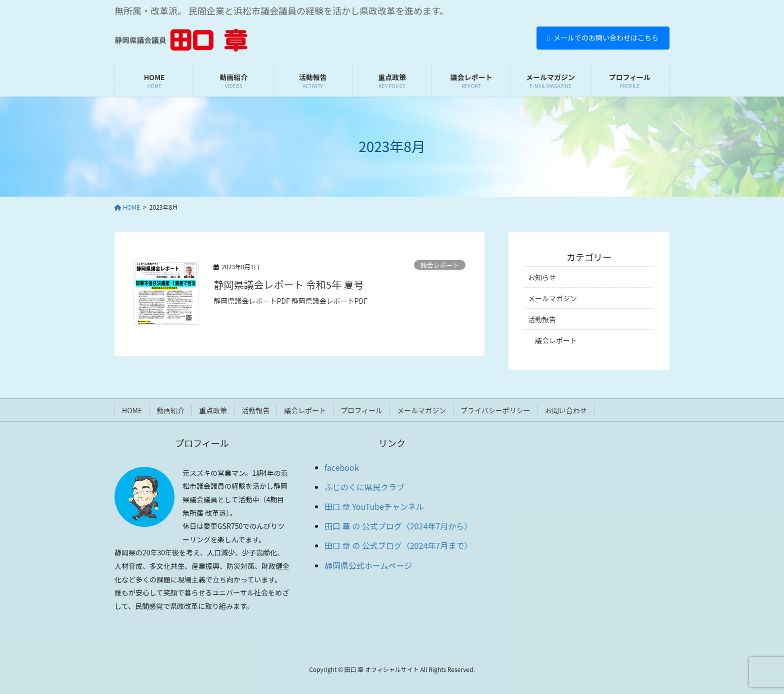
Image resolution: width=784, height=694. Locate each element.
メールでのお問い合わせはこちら (603, 38)
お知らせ (542, 277)
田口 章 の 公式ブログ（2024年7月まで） (398, 545)
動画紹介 (170, 410)
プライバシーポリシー (495, 410)
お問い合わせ (566, 410)
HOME (132, 410)
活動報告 (542, 319)
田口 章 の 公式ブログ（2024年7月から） (398, 526)
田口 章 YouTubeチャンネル (374, 506)
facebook (342, 467)
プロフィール (361, 410)
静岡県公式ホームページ (368, 565)
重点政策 (213, 410)
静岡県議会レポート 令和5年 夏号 (288, 284)
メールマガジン (552, 298)
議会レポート (440, 265)
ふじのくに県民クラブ (364, 487)
